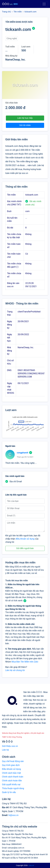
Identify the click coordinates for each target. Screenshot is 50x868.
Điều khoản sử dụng (11, 769)
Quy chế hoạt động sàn (13, 761)
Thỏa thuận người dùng (13, 788)
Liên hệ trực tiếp (25, 118)
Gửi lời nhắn (25, 125)
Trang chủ (6, 12)
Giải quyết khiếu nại (11, 784)
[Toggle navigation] (44, 4)
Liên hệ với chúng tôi (15, 670)
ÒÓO (10, 4)
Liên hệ (5, 750)
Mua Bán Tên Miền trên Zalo (25, 662)
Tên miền (18, 12)
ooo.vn (31, 865)
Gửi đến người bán (25, 548)
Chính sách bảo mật (11, 773)
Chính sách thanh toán (13, 777)
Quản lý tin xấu (9, 792)
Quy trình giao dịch (11, 765)
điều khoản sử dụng (25, 539)
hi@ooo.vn (13, 815)
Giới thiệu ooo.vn (10, 746)
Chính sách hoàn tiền (12, 781)
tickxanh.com (31, 12)
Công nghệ (12, 38)
